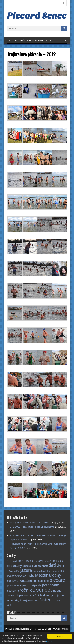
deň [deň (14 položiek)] (60, 565)
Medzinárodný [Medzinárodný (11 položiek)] (48, 575)
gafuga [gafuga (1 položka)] (10, 571)
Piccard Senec (37, 16)
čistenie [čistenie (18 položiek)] (47, 600)
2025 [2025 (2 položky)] (10, 566)
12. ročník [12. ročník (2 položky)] (39, 561)
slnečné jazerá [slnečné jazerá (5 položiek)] (18, 595)
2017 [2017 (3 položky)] (48, 561)
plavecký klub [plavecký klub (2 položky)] (14, 586)
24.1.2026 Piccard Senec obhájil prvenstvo (32, 527)
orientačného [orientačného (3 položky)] (41, 581)
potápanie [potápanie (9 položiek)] (50, 585)
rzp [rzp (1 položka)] (34, 591)
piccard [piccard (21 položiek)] (57, 580)
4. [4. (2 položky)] (8, 561)
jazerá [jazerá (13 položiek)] (26, 570)
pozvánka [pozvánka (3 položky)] (13, 591)
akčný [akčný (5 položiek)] (18, 566)
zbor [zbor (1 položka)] (37, 601)
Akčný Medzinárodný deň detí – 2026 (29, 523)
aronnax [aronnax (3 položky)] (43, 566)
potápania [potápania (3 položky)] (35, 585)
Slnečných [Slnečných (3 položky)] (35, 595)
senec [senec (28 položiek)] (43, 590)
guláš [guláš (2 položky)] (16, 571)
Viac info (49, 641)
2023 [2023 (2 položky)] (61, 561)
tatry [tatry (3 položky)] (16, 600)
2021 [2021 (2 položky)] (55, 561)
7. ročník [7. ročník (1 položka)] (13, 561)
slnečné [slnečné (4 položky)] (56, 591)
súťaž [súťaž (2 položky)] (10, 600)
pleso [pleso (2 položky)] (25, 586)
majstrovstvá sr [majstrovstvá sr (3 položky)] (16, 576)
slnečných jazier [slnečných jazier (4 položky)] (53, 595)
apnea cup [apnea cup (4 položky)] (30, 566)
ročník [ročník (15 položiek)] (26, 590)
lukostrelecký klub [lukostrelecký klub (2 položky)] (55, 571)
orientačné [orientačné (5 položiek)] (24, 581)
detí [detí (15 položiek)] (52, 565)
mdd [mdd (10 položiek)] (30, 575)
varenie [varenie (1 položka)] (31, 601)
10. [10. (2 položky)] (20, 561)
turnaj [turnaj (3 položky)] (24, 600)
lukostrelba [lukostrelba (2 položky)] (39, 571)
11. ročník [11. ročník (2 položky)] (28, 561)
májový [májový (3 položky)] (11, 581)
